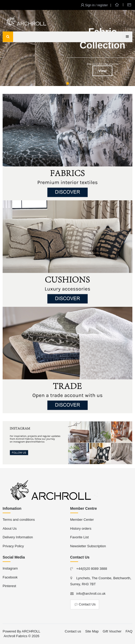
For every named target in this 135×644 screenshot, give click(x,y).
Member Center (82, 520)
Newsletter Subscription (88, 546)
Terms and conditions (19, 520)
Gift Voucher (112, 631)
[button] (68, 83)
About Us (10, 528)
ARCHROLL (31, 631)
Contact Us (85, 604)
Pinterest (9, 586)
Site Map (92, 631)
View (68, 71)
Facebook (10, 577)
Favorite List (80, 537)
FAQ (129, 631)
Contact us (73, 631)
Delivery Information (18, 537)
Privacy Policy (13, 546)
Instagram (10, 568)
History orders (81, 528)
